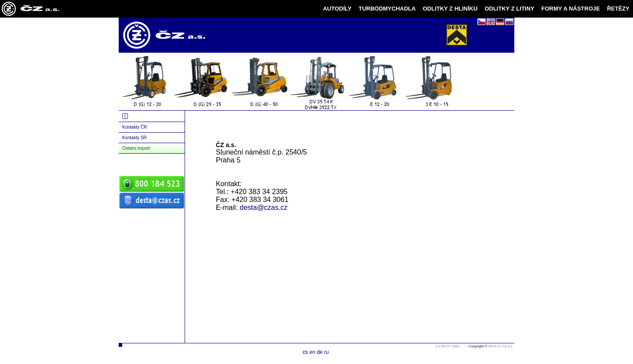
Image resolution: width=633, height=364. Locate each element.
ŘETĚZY (618, 9)
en (312, 352)
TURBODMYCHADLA (387, 9)
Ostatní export (136, 148)
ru (326, 352)
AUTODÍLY (337, 9)
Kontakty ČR (135, 127)
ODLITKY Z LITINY (509, 9)
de (320, 352)
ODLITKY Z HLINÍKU (450, 9)
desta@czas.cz (264, 207)
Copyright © (478, 346)
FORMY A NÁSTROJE (571, 9)
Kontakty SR (135, 138)
